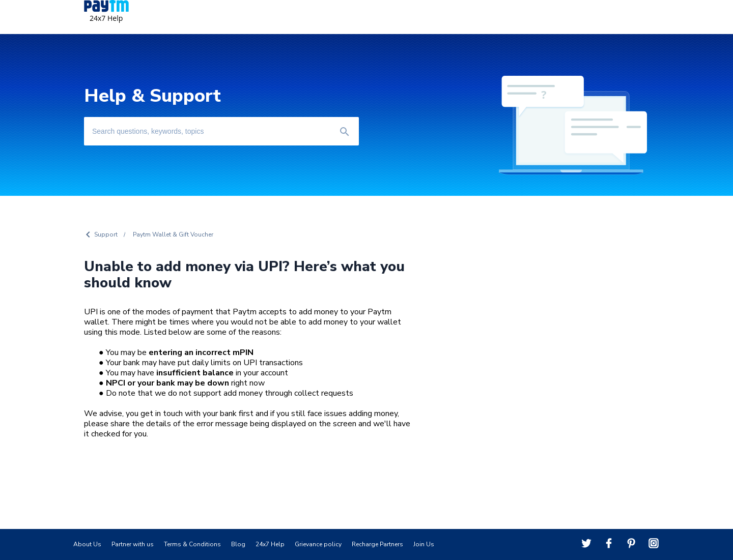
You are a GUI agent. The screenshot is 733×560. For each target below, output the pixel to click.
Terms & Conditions (192, 544)
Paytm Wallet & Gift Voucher (173, 234)
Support (106, 234)
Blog (238, 544)
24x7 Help (270, 544)
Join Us (424, 544)
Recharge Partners (377, 544)
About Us (87, 544)
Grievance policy (318, 544)
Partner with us (133, 544)
